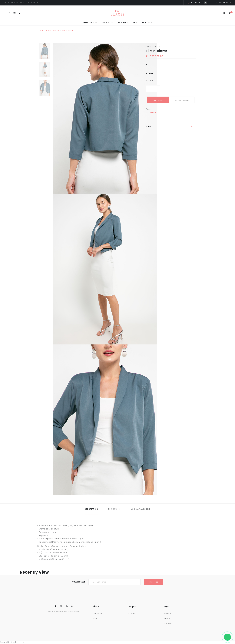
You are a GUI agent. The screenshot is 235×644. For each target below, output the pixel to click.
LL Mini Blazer (68, 30)
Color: (150, 73)
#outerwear (152, 112)
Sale (135, 22)
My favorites (197, 3)
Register (227, 3)
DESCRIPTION (91, 509)
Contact (132, 613)
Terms (167, 618)
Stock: (150, 80)
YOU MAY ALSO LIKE (141, 509)
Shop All (107, 22)
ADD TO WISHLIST (182, 100)
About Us (147, 22)
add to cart (158, 100)
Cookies (168, 623)
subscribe (154, 582)
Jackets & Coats (53, 30)
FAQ (95, 618)
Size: (149, 65)
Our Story (97, 613)
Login (217, 3)
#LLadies (123, 22)
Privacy (167, 613)
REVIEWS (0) (114, 509)
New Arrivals (90, 22)
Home (41, 30)
